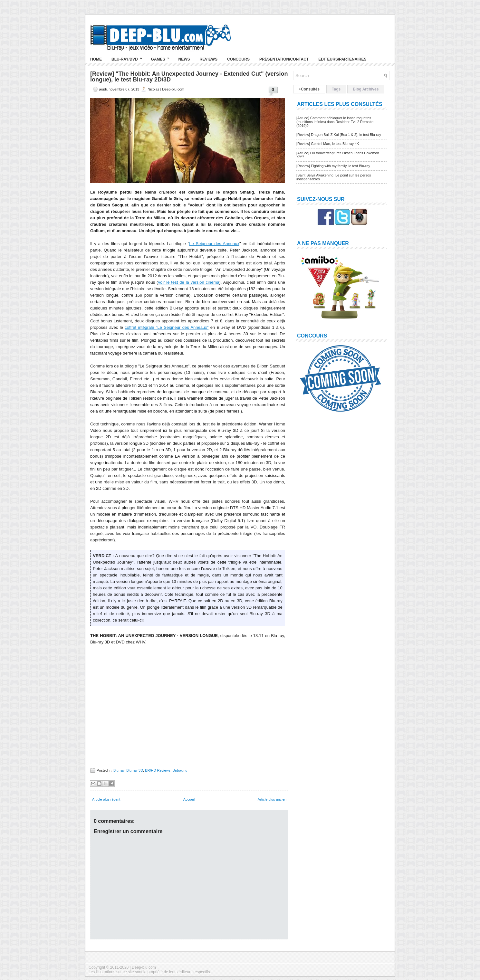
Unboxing (180, 770)
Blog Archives (366, 89)
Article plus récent (106, 799)
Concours (238, 59)
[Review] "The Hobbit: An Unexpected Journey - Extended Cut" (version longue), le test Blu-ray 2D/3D (189, 77)
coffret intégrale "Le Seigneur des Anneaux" (167, 327)
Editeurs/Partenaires (342, 59)
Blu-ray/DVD (129, 57)
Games (162, 57)
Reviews (209, 59)
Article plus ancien (272, 799)
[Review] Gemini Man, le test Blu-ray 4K (328, 144)
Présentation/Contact (284, 59)
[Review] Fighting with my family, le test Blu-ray (333, 166)
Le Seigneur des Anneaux (214, 244)
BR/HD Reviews (158, 770)
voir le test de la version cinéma (188, 282)
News (184, 59)
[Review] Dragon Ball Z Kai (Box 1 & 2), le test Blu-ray (339, 135)
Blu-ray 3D (135, 770)
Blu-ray (119, 770)
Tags (336, 89)
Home (96, 59)
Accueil (189, 799)
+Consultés (309, 89)
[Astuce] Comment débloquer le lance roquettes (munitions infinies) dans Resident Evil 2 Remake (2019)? (335, 122)
